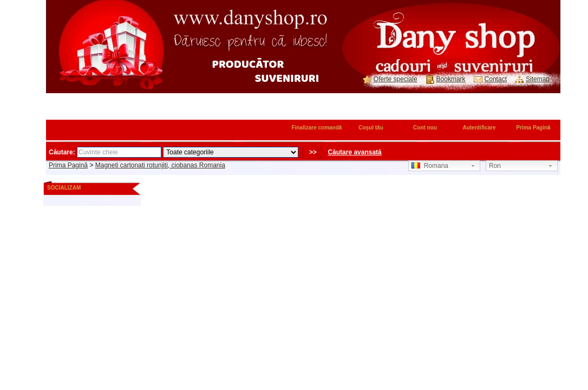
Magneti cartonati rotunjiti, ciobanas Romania (160, 165)
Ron (495, 166)
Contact (496, 79)
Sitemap (538, 79)
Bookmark (451, 79)
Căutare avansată (354, 152)
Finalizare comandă (317, 128)
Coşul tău (371, 128)
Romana (430, 166)
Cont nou (425, 128)
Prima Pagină (533, 128)
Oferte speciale (396, 79)
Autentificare (479, 128)
